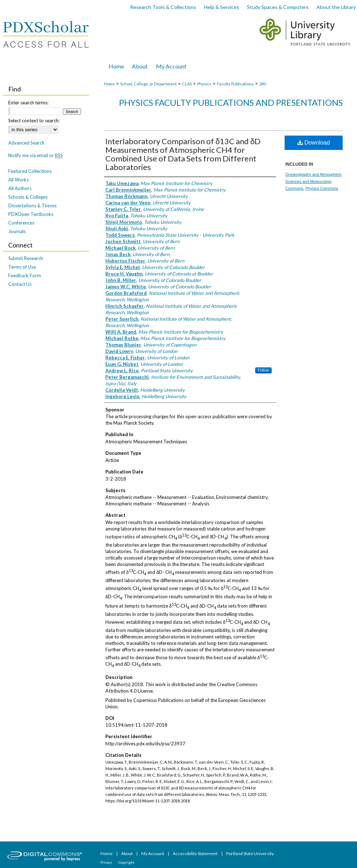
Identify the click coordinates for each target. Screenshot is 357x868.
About (127, 853)
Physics (204, 84)
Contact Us (20, 284)
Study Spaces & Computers (278, 7)
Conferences (21, 223)
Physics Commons (322, 188)
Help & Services (222, 7)
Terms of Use (22, 267)
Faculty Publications (235, 84)
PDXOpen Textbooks (31, 214)
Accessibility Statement (196, 853)
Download (314, 143)
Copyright (126, 862)
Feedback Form (25, 275)
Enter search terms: (28, 103)
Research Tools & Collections (163, 7)
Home (109, 84)
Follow (263, 370)
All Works (18, 180)
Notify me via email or (35, 155)
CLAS (187, 84)
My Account (153, 853)
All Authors (20, 188)
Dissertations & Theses (32, 206)
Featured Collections (30, 171)
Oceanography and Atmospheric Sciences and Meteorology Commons (313, 181)
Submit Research (26, 258)
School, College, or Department (148, 84)
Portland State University (250, 853)
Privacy (106, 862)
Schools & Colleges (28, 197)
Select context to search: (34, 121)
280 (262, 84)
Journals (17, 231)
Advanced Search (26, 143)
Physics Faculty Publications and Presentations (231, 102)
